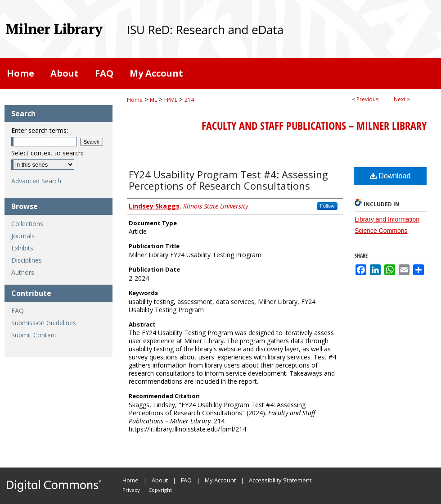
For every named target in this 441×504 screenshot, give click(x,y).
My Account (220, 480)
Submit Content (34, 335)
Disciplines (27, 260)
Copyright (160, 490)
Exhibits (22, 248)
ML (153, 100)
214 (189, 100)
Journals (23, 236)
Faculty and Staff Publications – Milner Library (314, 126)
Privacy (131, 490)
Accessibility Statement (280, 480)
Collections (27, 224)
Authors (23, 272)
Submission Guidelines (44, 323)
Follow (327, 206)
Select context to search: (47, 153)
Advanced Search (36, 181)
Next (400, 99)
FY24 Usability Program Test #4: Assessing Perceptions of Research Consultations (228, 180)
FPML (171, 100)
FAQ (18, 311)
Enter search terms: (40, 130)
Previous (367, 99)
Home (135, 100)
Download (390, 176)
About (160, 480)
